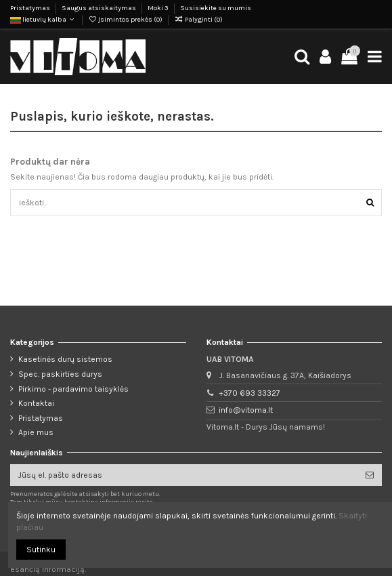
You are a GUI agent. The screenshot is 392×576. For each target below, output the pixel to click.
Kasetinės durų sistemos (65, 359)
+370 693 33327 (249, 393)
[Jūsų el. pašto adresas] (184, 475)
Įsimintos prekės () (126, 20)
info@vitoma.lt (246, 410)
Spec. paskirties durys (60, 374)
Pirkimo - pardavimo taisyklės (73, 389)
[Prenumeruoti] (370, 475)
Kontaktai (36, 403)
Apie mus (36, 432)
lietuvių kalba (43, 20)
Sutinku (41, 550)
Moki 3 (159, 8)
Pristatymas (31, 8)
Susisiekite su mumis (216, 8)
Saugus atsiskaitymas (100, 8)
